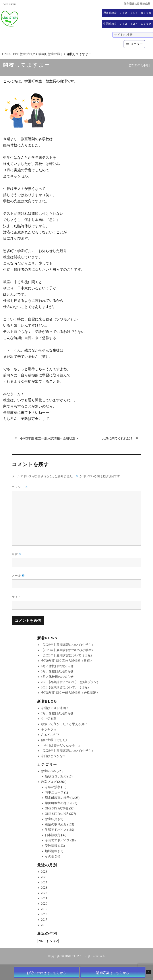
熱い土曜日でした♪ (54, 740)
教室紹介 (51, 819)
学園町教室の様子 (57, 803)
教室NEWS (48, 771)
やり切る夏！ (50, 719)
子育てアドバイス (57, 840)
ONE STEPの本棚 (57, 808)
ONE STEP (72, 956)
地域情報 (51, 851)
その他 (50, 856)
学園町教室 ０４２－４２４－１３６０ (127, 24)
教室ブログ (49, 782)
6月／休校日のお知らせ (57, 666)
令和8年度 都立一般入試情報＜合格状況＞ (70, 693)
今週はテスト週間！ (55, 708)
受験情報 (51, 846)
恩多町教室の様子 (57, 798)
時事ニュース (54, 792)
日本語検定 (53, 835)
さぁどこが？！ (52, 735)
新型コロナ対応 (56, 776)
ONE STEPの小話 (57, 814)
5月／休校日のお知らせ (57, 671)
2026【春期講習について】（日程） (66, 687)
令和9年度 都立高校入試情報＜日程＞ (67, 661)
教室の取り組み (56, 824)
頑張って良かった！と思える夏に (64, 724)
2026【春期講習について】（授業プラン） (70, 682)
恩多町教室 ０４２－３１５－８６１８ (127, 13)
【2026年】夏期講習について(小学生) (67, 650)
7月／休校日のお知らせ (57, 713)
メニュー (137, 44)
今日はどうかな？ (53, 756)
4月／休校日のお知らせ (57, 677)
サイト (16, 597)
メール (18, 575)
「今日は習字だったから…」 (61, 745)
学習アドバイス (56, 830)
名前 (17, 554)
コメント (20, 487)
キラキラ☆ (49, 729)
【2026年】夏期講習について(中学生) (67, 645)
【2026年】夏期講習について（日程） (67, 655)
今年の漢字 (53, 787)
